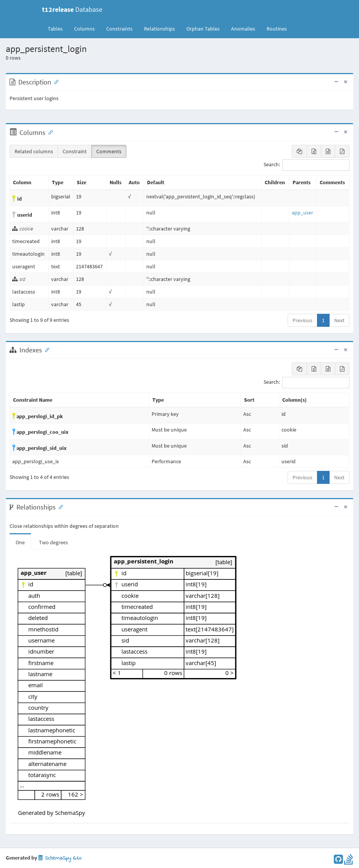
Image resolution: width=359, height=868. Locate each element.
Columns (84, 29)
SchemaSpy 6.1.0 (60, 858)
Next (339, 320)
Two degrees (53, 542)
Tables (58, 28)
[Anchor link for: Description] (55, 81)
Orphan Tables (203, 29)
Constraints (119, 29)
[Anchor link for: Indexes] (45, 349)
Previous (302, 320)
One (20, 542)
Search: (306, 165)
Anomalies (243, 29)
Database (72, 9)
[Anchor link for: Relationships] (59, 506)
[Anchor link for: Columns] (49, 132)
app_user (302, 213)
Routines (277, 29)
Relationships (159, 29)
